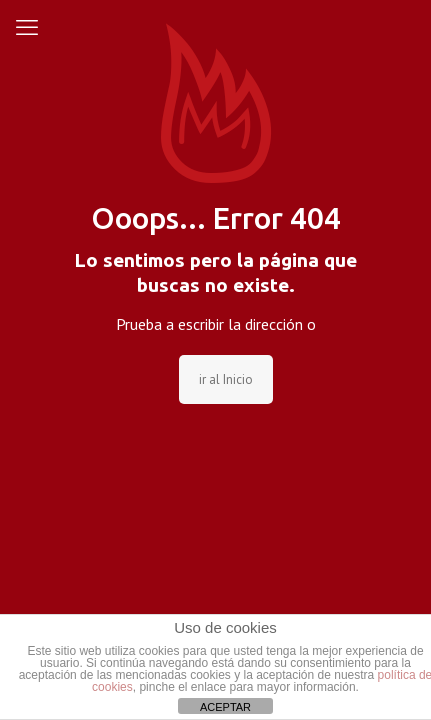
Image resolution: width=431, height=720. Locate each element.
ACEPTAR (225, 707)
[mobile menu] (27, 27)
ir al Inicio (226, 379)
